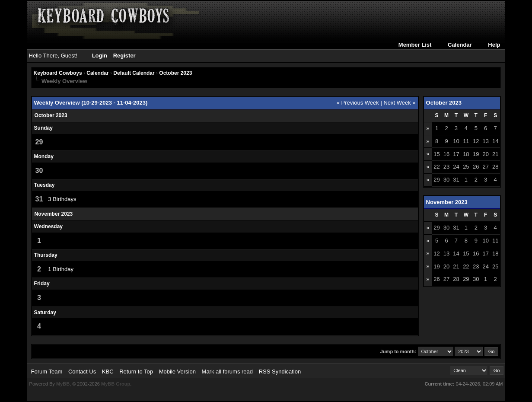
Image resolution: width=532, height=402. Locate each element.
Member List (415, 45)
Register (124, 56)
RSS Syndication (280, 372)
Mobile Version (177, 372)
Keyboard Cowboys (58, 73)
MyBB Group (116, 384)
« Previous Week (358, 103)
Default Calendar (134, 73)
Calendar (460, 45)
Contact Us (82, 372)
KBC (108, 372)
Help (494, 45)
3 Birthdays (62, 199)
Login (100, 56)
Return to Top (136, 372)
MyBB (63, 384)
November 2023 (447, 202)
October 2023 (175, 73)
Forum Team (47, 372)
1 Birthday (61, 269)
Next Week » (399, 103)
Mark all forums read (227, 372)
